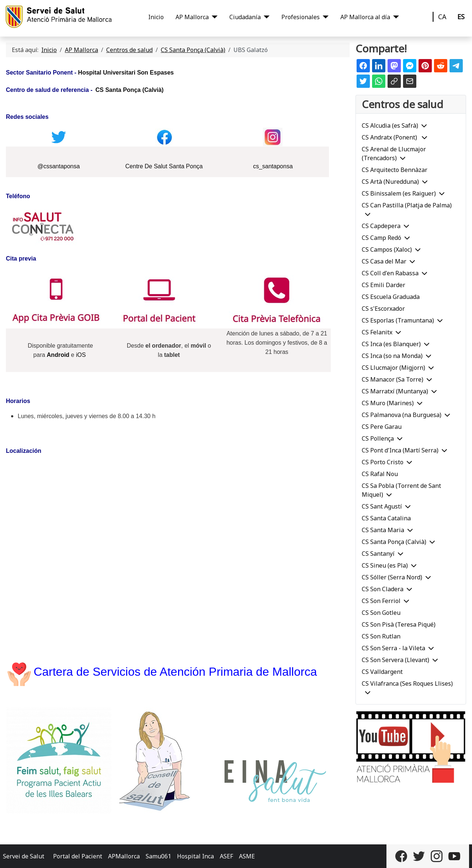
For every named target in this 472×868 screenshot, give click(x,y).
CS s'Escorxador (383, 309)
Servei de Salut (24, 856)
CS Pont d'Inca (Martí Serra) (400, 450)
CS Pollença (378, 438)
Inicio (156, 17)
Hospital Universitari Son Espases (126, 73)
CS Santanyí (378, 554)
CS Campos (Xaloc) (387, 249)
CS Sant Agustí (382, 506)
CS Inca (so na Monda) (392, 356)
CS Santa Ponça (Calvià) (130, 90)
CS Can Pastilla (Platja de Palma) (407, 205)
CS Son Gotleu (381, 613)
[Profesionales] (324, 17)
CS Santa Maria (383, 530)
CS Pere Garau (382, 427)
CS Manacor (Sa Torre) (393, 379)
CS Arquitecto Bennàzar (395, 170)
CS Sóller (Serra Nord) (392, 577)
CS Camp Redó (381, 238)
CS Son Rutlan (381, 636)
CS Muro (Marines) (388, 403)
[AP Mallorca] (213, 17)
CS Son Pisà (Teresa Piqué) (399, 624)
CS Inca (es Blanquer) (391, 344)
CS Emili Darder (383, 285)
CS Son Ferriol (381, 601)
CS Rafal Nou (380, 474)
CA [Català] (442, 17)
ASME (247, 856)
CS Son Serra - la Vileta (393, 648)
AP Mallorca (192, 17)
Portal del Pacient (78, 856)
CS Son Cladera (383, 589)
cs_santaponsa (273, 166)
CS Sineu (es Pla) (385, 565)
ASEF (226, 856)
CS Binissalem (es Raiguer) (399, 193)
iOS (81, 355)
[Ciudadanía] (265, 17)
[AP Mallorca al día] (395, 17)
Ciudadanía (245, 17)
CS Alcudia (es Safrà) (390, 125)
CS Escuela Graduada (391, 297)
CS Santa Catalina (386, 518)
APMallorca (124, 856)
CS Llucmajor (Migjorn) (393, 368)
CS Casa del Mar (384, 261)
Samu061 (158, 856)
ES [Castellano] (461, 17)
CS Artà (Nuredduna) (390, 182)
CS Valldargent (382, 672)
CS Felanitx (377, 332)
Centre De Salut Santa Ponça (164, 166)
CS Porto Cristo (383, 462)
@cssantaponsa (58, 166)
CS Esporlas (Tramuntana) (398, 320)
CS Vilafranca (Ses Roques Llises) (407, 683)
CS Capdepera (381, 226)
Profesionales (301, 17)
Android (58, 355)
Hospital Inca (195, 856)
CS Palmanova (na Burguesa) (402, 415)
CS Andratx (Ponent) (390, 137)
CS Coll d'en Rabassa (390, 273)
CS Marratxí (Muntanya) (395, 391)
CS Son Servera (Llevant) (395, 660)
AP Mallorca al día (365, 17)
